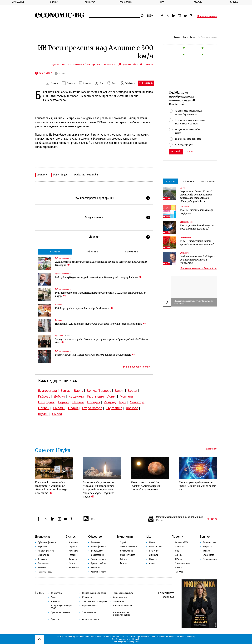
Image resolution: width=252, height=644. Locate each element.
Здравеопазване (187, 222)
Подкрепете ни (89, 612)
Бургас (65, 391)
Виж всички (211, 449)
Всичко (234, 2)
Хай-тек (123, 559)
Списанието (185, 206)
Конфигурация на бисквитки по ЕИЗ (121, 614)
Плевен (78, 402)
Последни (55, 252)
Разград (110, 402)
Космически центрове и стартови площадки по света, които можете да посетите (51, 488)
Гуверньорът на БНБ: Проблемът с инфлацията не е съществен (95, 355)
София (73, 408)
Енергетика (43, 555)
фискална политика (86, 175)
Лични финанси (99, 547)
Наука (192, 37)
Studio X (136, 639)
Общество (90, 2)
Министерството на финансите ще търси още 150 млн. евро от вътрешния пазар (101, 294)
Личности (154, 555)
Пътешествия (185, 237)
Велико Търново (99, 391)
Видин (119, 391)
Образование (97, 555)
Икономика (18, 2)
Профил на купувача (61, 612)
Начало (177, 37)
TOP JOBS (179, 572)
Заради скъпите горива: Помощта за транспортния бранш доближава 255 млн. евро (102, 341)
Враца (132, 391)
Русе (123, 402)
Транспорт (59, 336)
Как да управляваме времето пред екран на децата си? (197, 227)
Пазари (72, 555)
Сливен (44, 408)
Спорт (152, 563)
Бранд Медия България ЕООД (62, 607)
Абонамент (87, 597)
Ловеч (112, 396)
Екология (96, 568)
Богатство (154, 551)
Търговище (114, 408)
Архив (190, 152)
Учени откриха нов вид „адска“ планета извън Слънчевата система (146, 486)
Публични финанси (63, 258)
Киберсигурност (127, 555)
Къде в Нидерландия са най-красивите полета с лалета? (197, 243)
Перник (64, 402)
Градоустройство (99, 563)
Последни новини (207, 16)
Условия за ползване (123, 606)
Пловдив (94, 402)
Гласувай (176, 152)
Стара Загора (92, 408)
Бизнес (54, 2)
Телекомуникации (128, 547)
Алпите (42, 175)
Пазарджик (46, 402)
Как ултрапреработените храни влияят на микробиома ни (198, 486)
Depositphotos (133, 642)
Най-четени (92, 252)
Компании (74, 542)
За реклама (56, 593)
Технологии (126, 2)
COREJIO (178, 555)
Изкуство (154, 559)
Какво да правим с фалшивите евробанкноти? (84, 308)
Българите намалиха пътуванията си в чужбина (194, 302)
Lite (162, 2)
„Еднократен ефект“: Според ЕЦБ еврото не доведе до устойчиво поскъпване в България (101, 263)
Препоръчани (131, 252)
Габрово (44, 396)
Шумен (43, 414)
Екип (53, 597)
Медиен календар (90, 619)
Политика (96, 542)
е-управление (126, 551)
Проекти (198, 2)
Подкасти (179, 547)
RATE (177, 551)
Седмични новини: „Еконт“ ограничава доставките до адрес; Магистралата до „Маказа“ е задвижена (196, 196)
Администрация (99, 572)
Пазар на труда (45, 572)
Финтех (123, 563)
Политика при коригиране (94, 601)
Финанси (73, 559)
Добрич (59, 396)
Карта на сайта (120, 597)
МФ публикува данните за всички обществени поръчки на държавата (99, 277)
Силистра (137, 402)
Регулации (74, 568)
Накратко (207, 547)
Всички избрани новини (136, 367)
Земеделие (43, 563)
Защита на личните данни (94, 593)
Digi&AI (123, 542)
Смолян (59, 408)
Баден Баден (60, 175)
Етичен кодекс (120, 601)
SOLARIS (178, 568)
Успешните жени (183, 563)
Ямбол (57, 414)
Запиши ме (212, 519)
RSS (89, 519)
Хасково (132, 408)
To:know (58, 305)
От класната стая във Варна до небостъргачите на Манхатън (197, 260)
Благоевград (48, 391)
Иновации (74, 551)
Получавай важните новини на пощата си (179, 517)
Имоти (72, 563)
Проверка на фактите (123, 593)
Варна (79, 391)
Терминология (210, 542)
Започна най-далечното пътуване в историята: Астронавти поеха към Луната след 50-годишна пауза (99, 489)
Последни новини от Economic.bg (199, 268)
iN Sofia (178, 559)
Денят (182, 188)
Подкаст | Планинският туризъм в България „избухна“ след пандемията (100, 324)
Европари (42, 547)
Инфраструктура (46, 551)
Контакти (55, 601)
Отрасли (73, 547)
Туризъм (58, 320)
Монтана (126, 396)
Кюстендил (95, 396)
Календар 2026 (181, 542)
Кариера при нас (90, 606)
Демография (97, 551)
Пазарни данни (210, 559)
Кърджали (76, 396)
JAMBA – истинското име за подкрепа (197, 212)
